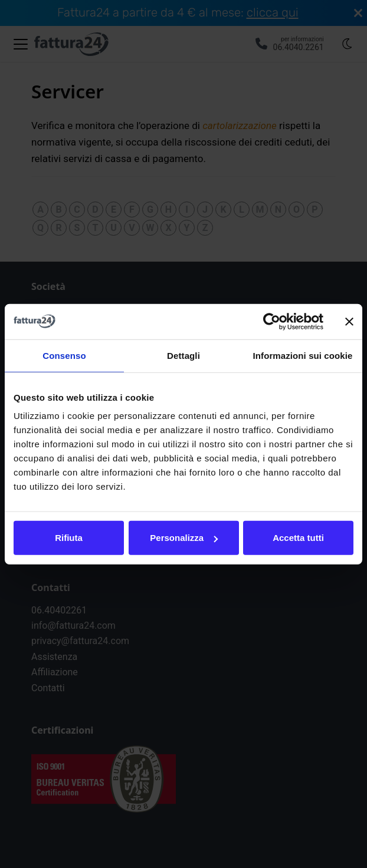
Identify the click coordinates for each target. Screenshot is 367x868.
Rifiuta (69, 538)
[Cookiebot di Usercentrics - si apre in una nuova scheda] (272, 321)
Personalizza (184, 538)
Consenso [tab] (64, 355)
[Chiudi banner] (349, 321)
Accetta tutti (298, 538)
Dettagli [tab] (183, 355)
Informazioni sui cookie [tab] (303, 355)
